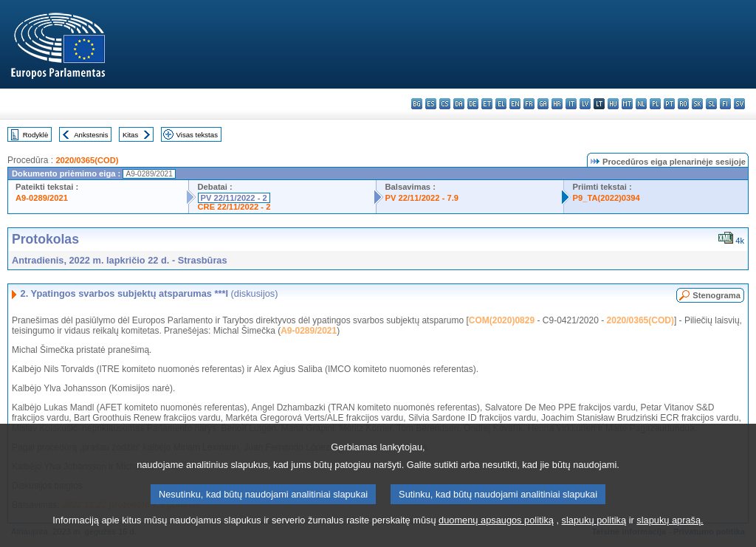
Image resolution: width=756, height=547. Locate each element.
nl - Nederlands (641, 104)
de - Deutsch (473, 104)
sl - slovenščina (711, 104)
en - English (515, 104)
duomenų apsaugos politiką (496, 536)
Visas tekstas (197, 135)
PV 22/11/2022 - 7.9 (422, 198)
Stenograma (717, 295)
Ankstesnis (91, 135)
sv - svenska (739, 104)
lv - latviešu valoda (585, 104)
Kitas (130, 135)
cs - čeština (445, 104)
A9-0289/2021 (42, 198)
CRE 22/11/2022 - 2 (234, 207)
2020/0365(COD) (87, 160)
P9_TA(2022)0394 (606, 198)
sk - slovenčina (697, 104)
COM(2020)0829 (502, 320)
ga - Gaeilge (543, 104)
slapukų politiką (594, 536)
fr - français (529, 104)
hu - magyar (613, 104)
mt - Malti (627, 104)
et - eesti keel (487, 104)
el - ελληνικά (501, 104)
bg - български (417, 104)
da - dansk (459, 104)
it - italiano (571, 104)
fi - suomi (725, 104)
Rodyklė (36, 135)
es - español (431, 104)
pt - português (669, 104)
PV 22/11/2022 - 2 (234, 198)
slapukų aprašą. (670, 536)
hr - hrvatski (557, 104)
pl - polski (655, 104)
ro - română (683, 104)
